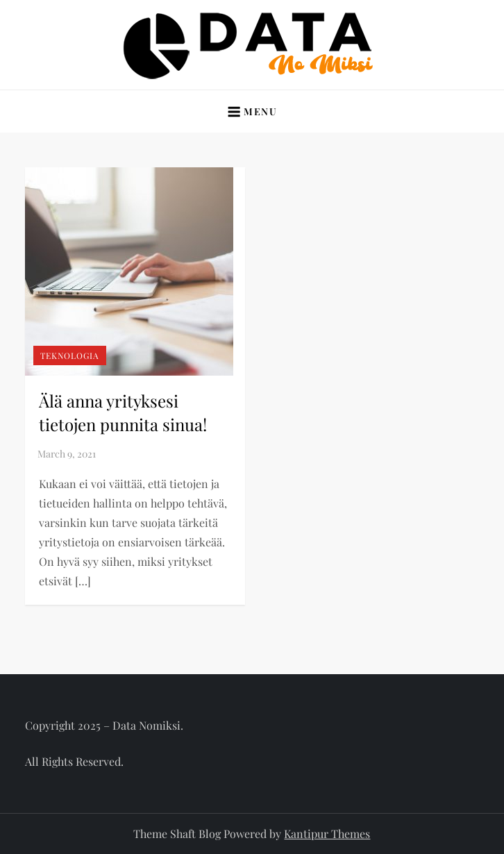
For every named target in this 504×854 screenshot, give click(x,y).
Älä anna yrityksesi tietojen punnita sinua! (123, 412)
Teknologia (70, 355)
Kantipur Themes (327, 834)
